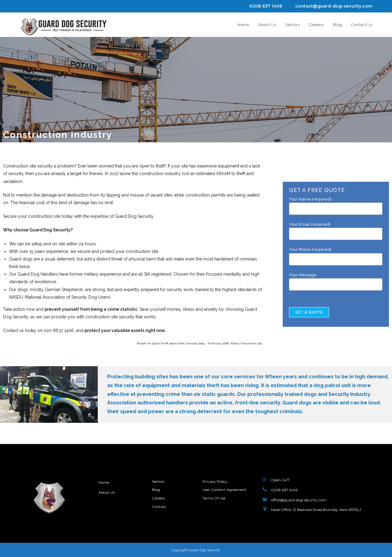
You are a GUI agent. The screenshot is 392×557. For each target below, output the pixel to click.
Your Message (336, 280)
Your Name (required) (336, 204)
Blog (156, 488)
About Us (107, 492)
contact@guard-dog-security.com (334, 6)
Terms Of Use (214, 495)
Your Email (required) (336, 229)
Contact (159, 502)
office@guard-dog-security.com (299, 499)
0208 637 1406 (266, 6)
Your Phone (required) (336, 254)
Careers (158, 495)
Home (104, 482)
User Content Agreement (224, 488)
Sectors (158, 481)
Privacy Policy (215, 481)
